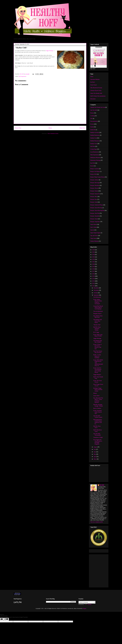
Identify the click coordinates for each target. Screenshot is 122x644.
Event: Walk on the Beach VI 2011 (98, 335)
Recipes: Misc (94, 197)
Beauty (92, 113)
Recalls (92, 166)
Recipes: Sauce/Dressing (96, 208)
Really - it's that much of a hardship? (97, 356)
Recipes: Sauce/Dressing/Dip (97, 211)
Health (92, 127)
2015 (94, 276)
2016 (94, 274)
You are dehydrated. (98, 311)
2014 (94, 279)
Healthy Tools (94, 144)
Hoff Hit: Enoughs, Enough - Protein (98, 405)
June (95, 452)
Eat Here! (93, 82)
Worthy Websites (94, 241)
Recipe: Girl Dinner (95, 172)
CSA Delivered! (97, 297)
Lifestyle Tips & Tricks (96, 91)
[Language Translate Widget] (87, 602)
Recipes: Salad (94, 202)
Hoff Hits (93, 146)
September (96, 295)
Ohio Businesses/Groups (96, 88)
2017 (94, 271)
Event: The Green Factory (98, 381)
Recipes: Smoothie (95, 216)
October (96, 293)
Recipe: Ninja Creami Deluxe (97, 177)
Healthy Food (94, 138)
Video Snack (93, 238)
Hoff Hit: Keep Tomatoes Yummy (97, 329)
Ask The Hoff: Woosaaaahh (97, 434)
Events (92, 124)
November (96, 290)
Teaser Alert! (96, 396)
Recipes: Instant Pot (95, 194)
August (95, 447)
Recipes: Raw (94, 199)
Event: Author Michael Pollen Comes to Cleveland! (98, 302)
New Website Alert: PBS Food (98, 317)
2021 (94, 262)
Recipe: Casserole (95, 169)
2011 (94, 286)
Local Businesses (95, 152)
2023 (94, 257)
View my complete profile (97, 522)
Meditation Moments (95, 158)
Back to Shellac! (97, 408)
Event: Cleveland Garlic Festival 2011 (98, 412)
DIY (91, 119)
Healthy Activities (95, 133)
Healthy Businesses (95, 135)
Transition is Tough (98, 437)
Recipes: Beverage (95, 183)
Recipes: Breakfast (95, 185)
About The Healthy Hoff (96, 93)
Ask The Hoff (94, 110)
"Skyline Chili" (97, 325)
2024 (94, 255)
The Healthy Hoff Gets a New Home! (98, 321)
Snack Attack (94, 224)
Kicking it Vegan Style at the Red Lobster (98, 390)
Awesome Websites (95, 79)
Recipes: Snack (94, 219)
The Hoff (102, 485)
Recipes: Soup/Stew (95, 222)
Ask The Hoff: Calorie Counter (98, 417)
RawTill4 (93, 163)
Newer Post (18, 128)
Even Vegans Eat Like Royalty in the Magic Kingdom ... (98, 442)
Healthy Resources (95, 141)
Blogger (84, 608)
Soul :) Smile (94, 227)
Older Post (82, 128)
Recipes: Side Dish (95, 213)
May (95, 454)
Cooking (92, 116)
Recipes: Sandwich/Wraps (97, 205)
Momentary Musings (95, 160)
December (96, 288)
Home (50, 128)
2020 (94, 264)
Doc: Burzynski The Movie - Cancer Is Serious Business (98, 400)
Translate (88, 604)
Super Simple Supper (95, 233)
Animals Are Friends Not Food (98, 107)
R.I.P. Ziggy (96, 332)
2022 (94, 259)
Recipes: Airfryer (95, 180)
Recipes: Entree (94, 191)
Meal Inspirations (22, 76)
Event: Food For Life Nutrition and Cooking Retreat (97, 370)
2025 (94, 252)
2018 (94, 269)
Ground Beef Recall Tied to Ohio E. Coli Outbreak (98, 308)
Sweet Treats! (94, 85)
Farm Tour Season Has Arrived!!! (98, 352)
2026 (94, 250)
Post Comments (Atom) (53, 133)
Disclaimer (93, 99)
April (95, 457)
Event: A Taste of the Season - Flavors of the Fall (97, 347)
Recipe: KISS (94, 174)
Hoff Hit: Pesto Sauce (97, 427)
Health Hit (93, 130)
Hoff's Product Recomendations (98, 96)
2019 (94, 267)
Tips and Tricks (94, 236)
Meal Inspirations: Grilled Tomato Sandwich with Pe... (98, 422)
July (95, 449)
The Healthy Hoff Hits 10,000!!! (98, 341)
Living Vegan (94, 149)
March (95, 459)
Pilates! (95, 393)
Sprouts (92, 230)
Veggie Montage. (50, 51)
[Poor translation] (6, 619)
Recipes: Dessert (94, 188)
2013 (94, 281)
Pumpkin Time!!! (97, 314)
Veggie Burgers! (97, 375)
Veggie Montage (97, 338)
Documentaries (94, 121)
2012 (94, 283)
